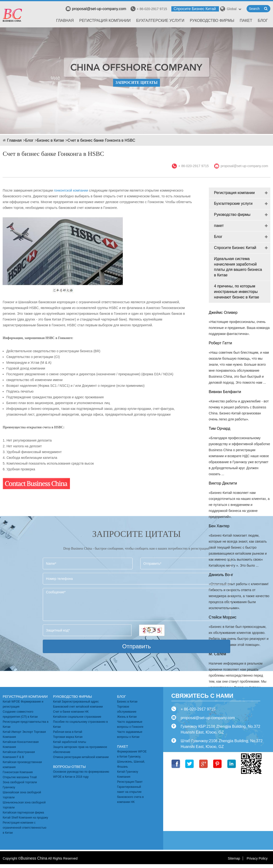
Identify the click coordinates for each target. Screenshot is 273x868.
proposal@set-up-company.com (96, 9)
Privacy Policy (257, 858)
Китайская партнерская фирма (23, 813)
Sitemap (234, 858)
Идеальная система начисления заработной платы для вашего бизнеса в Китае (238, 267)
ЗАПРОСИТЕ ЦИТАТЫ (136, 82)
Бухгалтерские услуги (160, 21)
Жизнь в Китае (127, 717)
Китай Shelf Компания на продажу (25, 818)
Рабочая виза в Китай (68, 732)
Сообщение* (136, 604)
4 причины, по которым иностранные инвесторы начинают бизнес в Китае (237, 292)
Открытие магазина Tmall (20, 777)
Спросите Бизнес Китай (195, 9)
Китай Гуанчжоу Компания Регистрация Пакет (130, 777)
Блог (263, 21)
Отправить (136, 646)
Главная (65, 21)
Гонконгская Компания (18, 772)
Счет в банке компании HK (71, 712)
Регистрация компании (105, 21)
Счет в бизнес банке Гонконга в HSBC (101, 140)
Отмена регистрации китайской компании (81, 757)
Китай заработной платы (70, 742)
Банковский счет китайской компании (78, 707)
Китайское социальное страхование (77, 717)
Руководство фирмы (212, 21)
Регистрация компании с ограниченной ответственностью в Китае (25, 828)
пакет (246, 21)
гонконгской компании (71, 190)
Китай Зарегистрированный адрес (76, 702)
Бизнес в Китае (51, 140)
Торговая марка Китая (68, 737)
